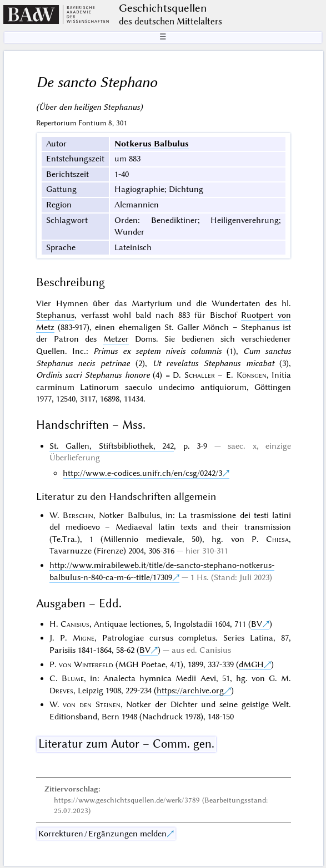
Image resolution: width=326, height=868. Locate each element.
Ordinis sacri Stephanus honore (93, 375)
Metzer (116, 339)
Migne (84, 638)
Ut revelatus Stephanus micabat (214, 363)
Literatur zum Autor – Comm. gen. (126, 744)
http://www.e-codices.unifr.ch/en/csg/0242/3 (142, 473)
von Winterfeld (86, 664)
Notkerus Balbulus (152, 144)
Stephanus (55, 315)
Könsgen (252, 375)
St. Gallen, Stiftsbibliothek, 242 (112, 446)
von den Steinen (91, 704)
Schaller (200, 375)
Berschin (78, 515)
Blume (73, 678)
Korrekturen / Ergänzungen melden (102, 834)
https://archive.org (190, 691)
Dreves (61, 691)
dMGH (251, 664)
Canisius (75, 624)
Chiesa (277, 539)
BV (257, 624)
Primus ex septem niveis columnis (157, 351)
